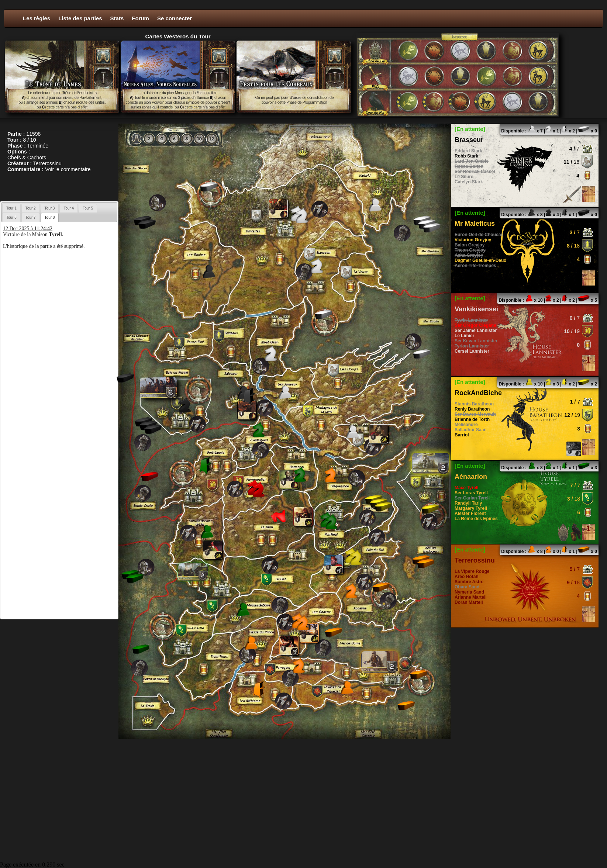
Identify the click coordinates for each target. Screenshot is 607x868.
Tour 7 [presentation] (31, 217)
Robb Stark (466, 156)
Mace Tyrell (466, 488)
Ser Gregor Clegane (475, 325)
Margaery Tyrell (471, 508)
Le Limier (464, 336)
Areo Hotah (467, 577)
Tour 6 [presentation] (11, 217)
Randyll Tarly (468, 503)
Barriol (462, 435)
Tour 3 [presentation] (50, 208)
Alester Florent (470, 513)
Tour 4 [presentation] (69, 208)
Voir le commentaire (68, 169)
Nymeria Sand (469, 592)
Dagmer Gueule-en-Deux (480, 260)
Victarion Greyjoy (473, 240)
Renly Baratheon (472, 409)
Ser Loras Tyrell (471, 493)
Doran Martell (469, 602)
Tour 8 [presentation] (50, 217)
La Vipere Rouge (472, 571)
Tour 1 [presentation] (11, 208)
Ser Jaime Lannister (476, 331)
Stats (117, 18)
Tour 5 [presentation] (88, 208)
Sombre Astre (469, 582)
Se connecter (175, 18)
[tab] (11, 208)
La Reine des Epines (476, 519)
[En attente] (470, 129)
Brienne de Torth (472, 419)
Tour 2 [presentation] (31, 208)
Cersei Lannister (472, 351)
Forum (140, 18)
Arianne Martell (471, 597)
